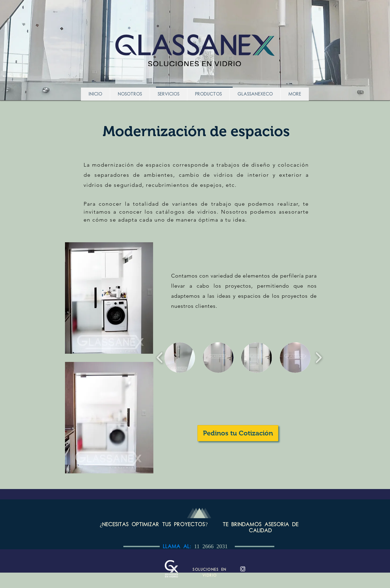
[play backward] (160, 358)
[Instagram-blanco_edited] (243, 569)
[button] (180, 358)
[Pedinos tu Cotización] (238, 433)
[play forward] (318, 358)
